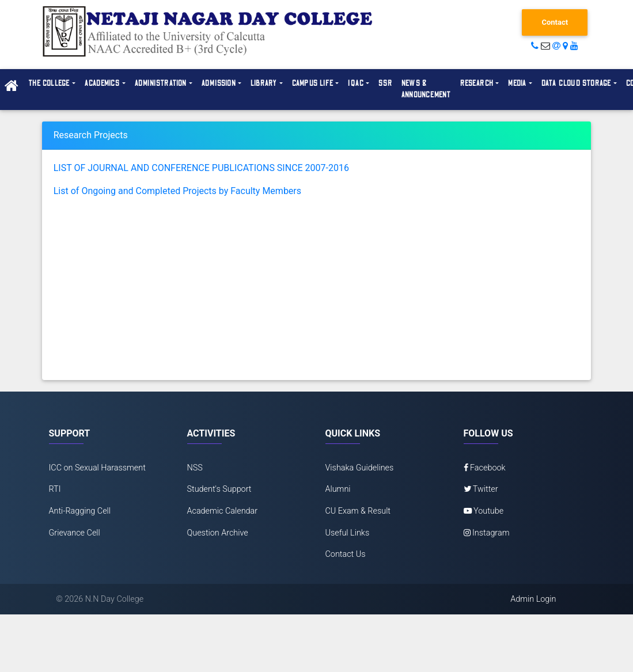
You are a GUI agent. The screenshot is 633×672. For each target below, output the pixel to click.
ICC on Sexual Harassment (97, 468)
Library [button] (264, 83)
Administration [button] (161, 83)
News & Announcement (426, 89)
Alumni (338, 489)
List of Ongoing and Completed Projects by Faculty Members (177, 191)
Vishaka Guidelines (360, 468)
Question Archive (218, 533)
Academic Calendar (223, 511)
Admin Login (533, 599)
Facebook (485, 468)
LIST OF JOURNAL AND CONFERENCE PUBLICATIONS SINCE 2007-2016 (201, 168)
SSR (385, 83)
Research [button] (477, 83)
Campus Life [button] (313, 83)
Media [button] (517, 83)
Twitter (481, 489)
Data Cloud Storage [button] (576, 83)
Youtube (484, 511)
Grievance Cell (75, 533)
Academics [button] (103, 83)
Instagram (487, 533)
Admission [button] (219, 83)
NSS (195, 468)
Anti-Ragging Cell (80, 511)
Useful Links (348, 533)
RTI (55, 489)
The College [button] (49, 83)
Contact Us (346, 554)
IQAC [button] (356, 83)
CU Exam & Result (358, 511)
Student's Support (219, 489)
